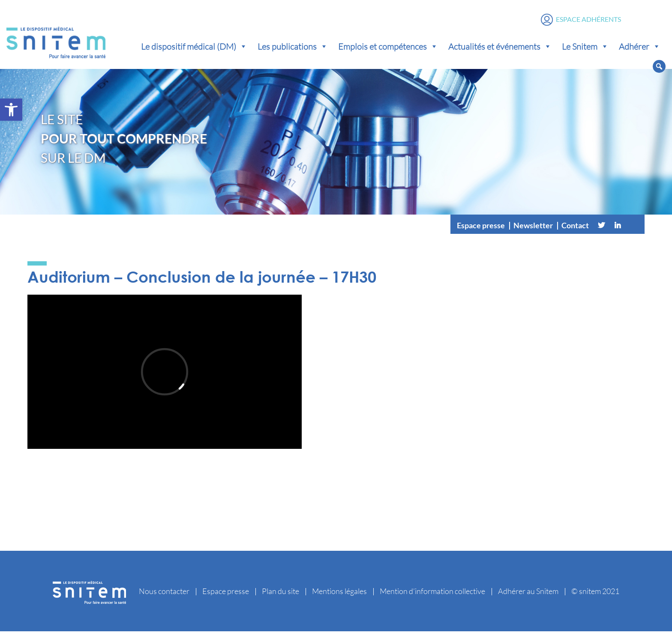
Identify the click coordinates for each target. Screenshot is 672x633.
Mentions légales (339, 593)
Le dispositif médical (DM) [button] (194, 47)
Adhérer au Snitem (528, 593)
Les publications (293, 47)
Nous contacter (164, 593)
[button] (11, 110)
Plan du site (280, 593)
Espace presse (481, 227)
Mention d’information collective (432, 593)
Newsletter (533, 227)
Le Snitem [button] (585, 47)
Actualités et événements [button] (500, 47)
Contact (575, 227)
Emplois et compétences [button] (388, 47)
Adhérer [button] (640, 47)
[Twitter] (601, 227)
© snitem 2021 (595, 593)
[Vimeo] (634, 227)
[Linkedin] (618, 227)
